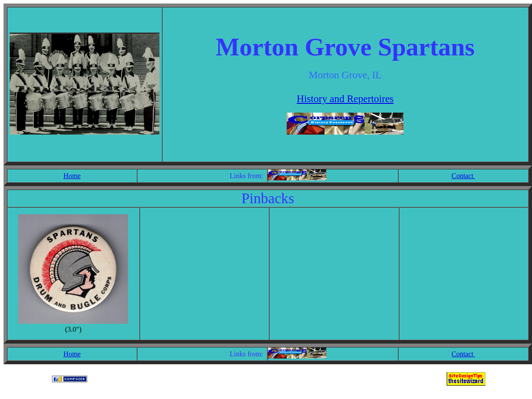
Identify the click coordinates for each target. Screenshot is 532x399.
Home (72, 176)
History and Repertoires (345, 99)
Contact (463, 176)
